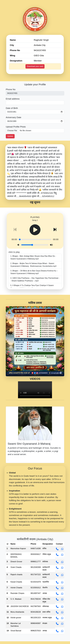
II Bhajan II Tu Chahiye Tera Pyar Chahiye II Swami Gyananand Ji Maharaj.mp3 (32, 287)
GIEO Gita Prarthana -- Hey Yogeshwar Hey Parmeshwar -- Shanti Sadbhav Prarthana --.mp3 (35, 279)
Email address (13, 99)
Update (10, 136)
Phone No (11, 89)
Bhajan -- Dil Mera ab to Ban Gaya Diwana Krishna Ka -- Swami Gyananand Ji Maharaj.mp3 (34, 272)
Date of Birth (12, 108)
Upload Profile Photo (16, 127)
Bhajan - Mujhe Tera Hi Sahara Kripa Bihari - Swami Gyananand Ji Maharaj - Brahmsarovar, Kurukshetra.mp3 (33, 265)
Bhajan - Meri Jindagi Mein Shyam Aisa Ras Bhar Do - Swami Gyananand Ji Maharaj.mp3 (33, 257)
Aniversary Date (14, 117)
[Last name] (35, 103)
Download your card (35, 66)
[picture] (35, 131)
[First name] (35, 93)
